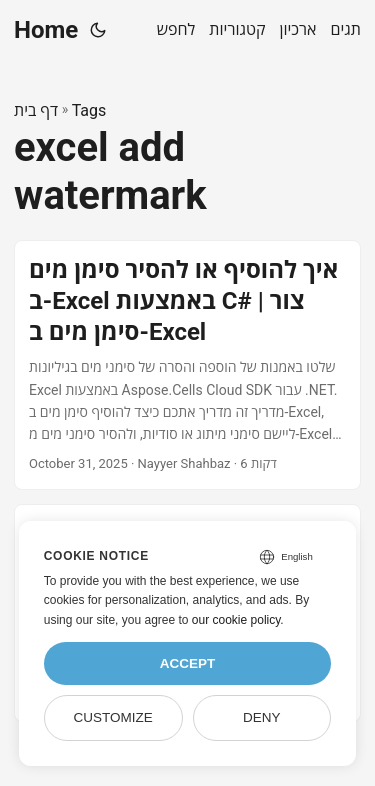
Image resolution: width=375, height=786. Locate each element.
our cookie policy (236, 620)
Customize (112, 717)
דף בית (36, 110)
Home (46, 30)
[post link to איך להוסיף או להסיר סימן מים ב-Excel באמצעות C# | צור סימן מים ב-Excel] (187, 365)
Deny (262, 717)
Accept (188, 663)
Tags (89, 110)
